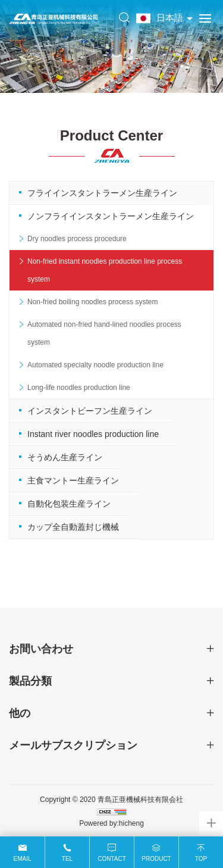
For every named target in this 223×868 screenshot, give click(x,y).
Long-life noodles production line (79, 388)
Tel (67, 859)
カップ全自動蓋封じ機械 (73, 527)
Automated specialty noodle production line (95, 365)
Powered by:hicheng (111, 823)
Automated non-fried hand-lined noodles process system (104, 333)
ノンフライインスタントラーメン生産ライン (111, 216)
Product (156, 859)
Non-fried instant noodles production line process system (105, 270)
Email (22, 859)
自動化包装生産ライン (69, 504)
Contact (112, 859)
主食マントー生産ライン (73, 480)
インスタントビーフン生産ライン (90, 411)
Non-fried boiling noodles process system (92, 302)
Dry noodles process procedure (77, 239)
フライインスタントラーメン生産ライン (102, 193)
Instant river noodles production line (93, 434)
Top (201, 859)
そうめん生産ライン (65, 457)
